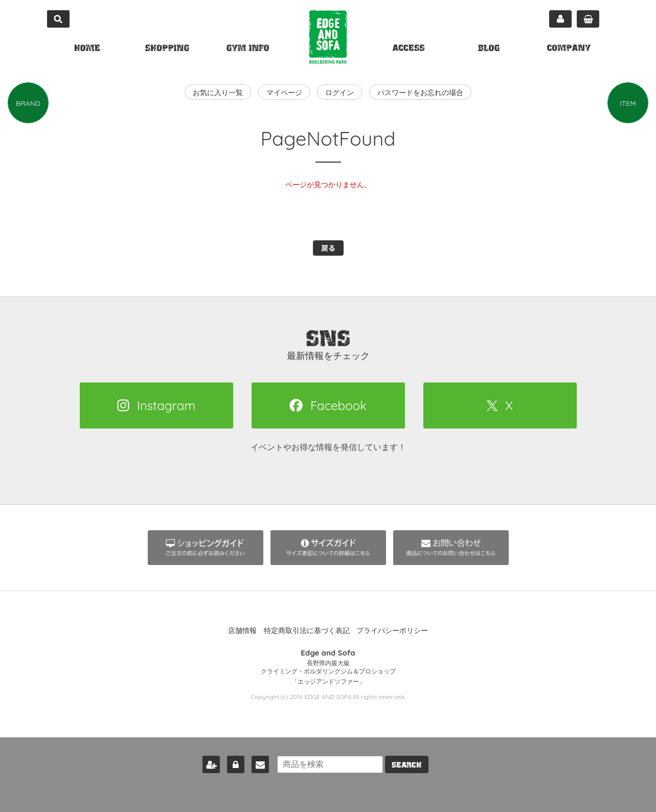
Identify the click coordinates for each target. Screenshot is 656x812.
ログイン (340, 93)
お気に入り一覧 (218, 93)
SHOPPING (167, 49)
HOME (87, 49)
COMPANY (569, 49)
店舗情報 (242, 630)
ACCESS (409, 49)
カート (588, 19)
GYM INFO (248, 49)
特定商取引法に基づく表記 (307, 630)
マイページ (560, 19)
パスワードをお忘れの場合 (420, 93)
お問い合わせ (259, 762)
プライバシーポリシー (392, 630)
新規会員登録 (210, 762)
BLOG (489, 49)
